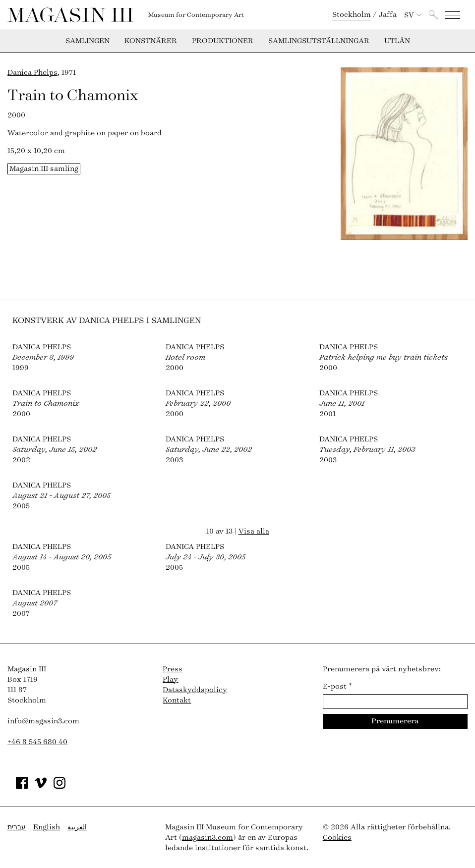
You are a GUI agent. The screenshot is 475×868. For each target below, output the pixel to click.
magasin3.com (208, 838)
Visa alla (254, 531)
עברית (17, 827)
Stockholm (352, 15)
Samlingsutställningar (319, 41)
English (47, 827)
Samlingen (88, 41)
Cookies (337, 838)
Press (173, 669)
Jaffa (388, 15)
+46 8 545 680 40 (37, 742)
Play (170, 679)
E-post (337, 686)
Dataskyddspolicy (195, 690)
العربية (77, 827)
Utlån (397, 41)
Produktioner (223, 41)
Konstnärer (151, 41)
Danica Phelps (32, 73)
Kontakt (177, 700)
